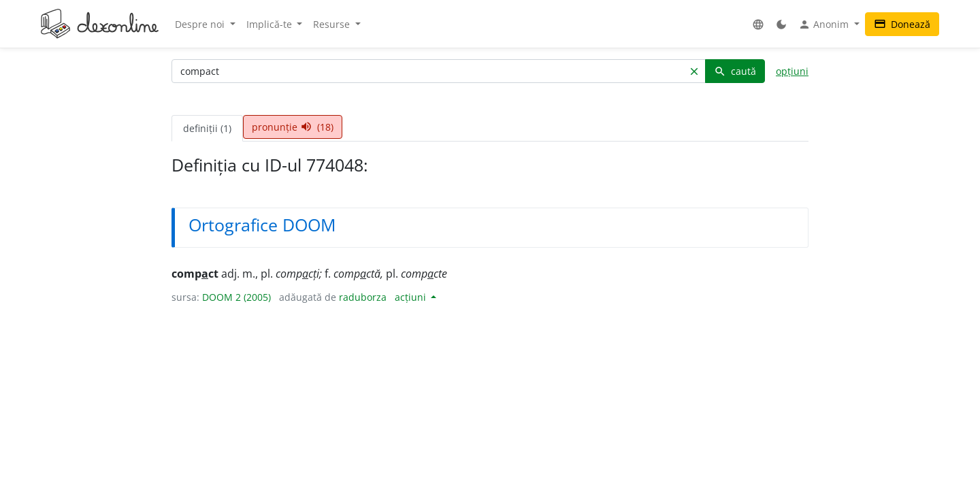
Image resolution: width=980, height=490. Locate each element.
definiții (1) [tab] (207, 128)
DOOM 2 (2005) (236, 297)
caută (735, 71)
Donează (902, 24)
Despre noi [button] (201, 24)
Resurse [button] (333, 24)
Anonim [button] (825, 24)
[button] (758, 24)
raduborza (363, 297)
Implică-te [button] (271, 24)
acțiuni (412, 297)
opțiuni (792, 71)
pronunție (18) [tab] (293, 127)
